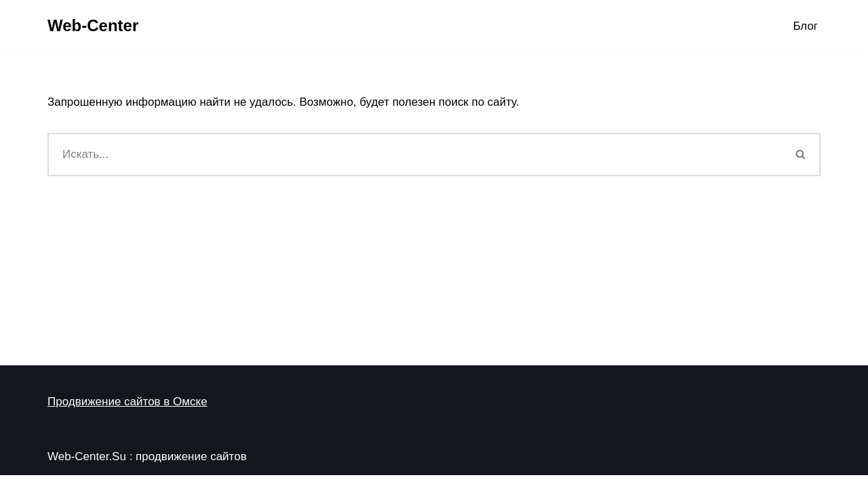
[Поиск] (415, 155)
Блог (805, 26)
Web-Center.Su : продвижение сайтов (147, 469)
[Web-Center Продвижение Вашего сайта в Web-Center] (93, 26)
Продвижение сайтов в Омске (127, 414)
